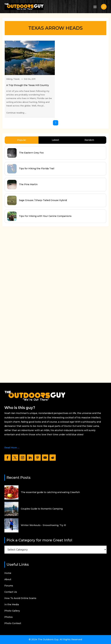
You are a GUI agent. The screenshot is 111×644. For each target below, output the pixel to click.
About (8, 580)
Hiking (9, 79)
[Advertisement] (26, 301)
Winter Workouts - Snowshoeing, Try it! (43, 525)
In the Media (12, 605)
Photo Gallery (12, 611)
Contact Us (11, 592)
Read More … (12, 448)
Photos (9, 617)
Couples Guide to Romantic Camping (42, 509)
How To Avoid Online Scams (20, 598)
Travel (16, 79)
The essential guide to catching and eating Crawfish (50, 492)
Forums (9, 586)
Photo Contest (13, 623)
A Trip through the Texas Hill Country (28, 85)
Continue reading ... (16, 113)
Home (8, 573)
